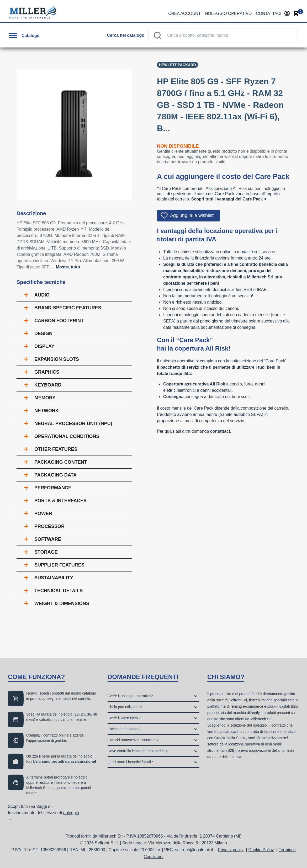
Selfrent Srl (238, 700)
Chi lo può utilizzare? (125, 707)
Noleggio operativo (228, 14)
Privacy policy (231, 850)
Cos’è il (124, 718)
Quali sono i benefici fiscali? (130, 762)
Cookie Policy (261, 850)
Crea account (184, 14)
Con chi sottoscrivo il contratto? (133, 740)
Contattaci (269, 14)
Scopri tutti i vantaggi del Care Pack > (229, 199)
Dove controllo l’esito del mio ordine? (138, 751)
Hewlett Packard (178, 65)
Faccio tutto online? (123, 729)
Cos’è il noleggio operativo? (130, 696)
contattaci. (221, 431)
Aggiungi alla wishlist (192, 215)
